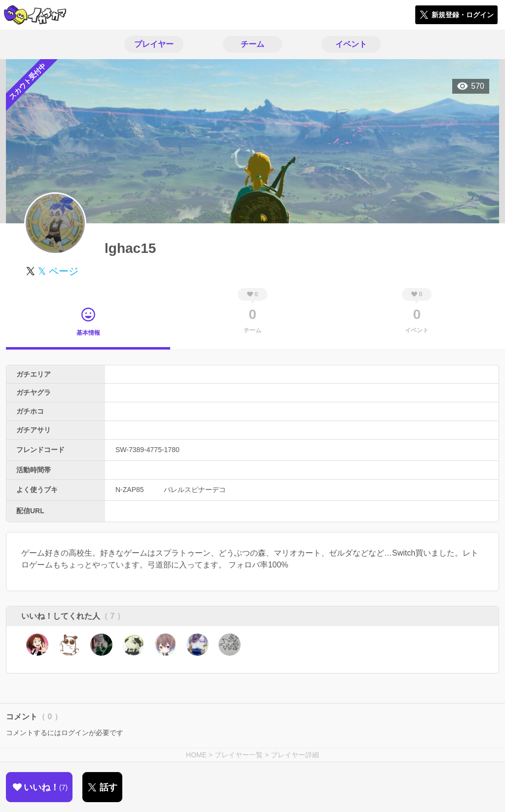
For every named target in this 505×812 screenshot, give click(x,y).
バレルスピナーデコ (195, 490)
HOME (196, 755)
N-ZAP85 (130, 490)
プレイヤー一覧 (239, 755)
